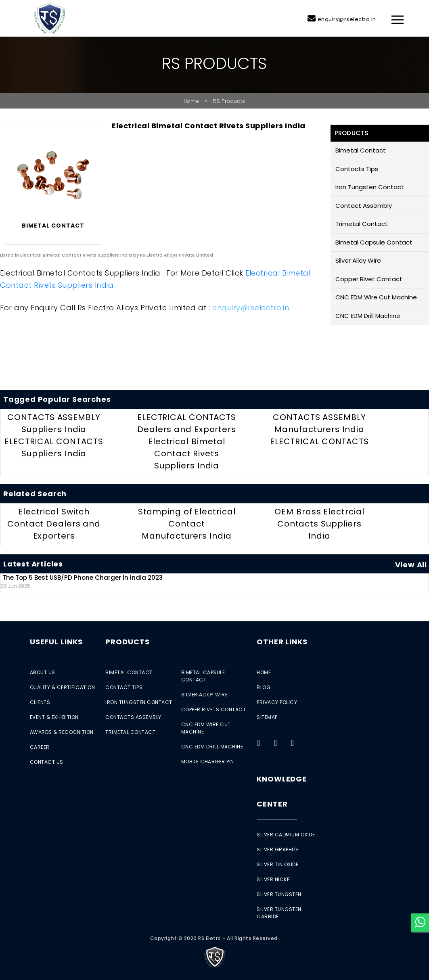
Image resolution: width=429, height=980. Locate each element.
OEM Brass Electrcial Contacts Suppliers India (319, 524)
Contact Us (47, 762)
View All (411, 565)
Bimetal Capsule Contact (374, 242)
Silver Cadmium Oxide (286, 835)
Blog (264, 687)
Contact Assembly (364, 206)
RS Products (229, 101)
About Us (43, 672)
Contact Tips (124, 687)
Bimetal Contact (361, 150)
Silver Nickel (274, 879)
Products (127, 642)
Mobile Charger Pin (208, 762)
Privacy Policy (277, 702)
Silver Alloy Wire (358, 260)
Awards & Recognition (62, 732)
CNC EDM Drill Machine (368, 316)
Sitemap (267, 717)
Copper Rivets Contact (214, 709)
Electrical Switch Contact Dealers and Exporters (54, 524)
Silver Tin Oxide (277, 864)
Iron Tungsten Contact (370, 187)
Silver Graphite (278, 849)
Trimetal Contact (362, 224)
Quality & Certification (63, 687)
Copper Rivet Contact (369, 279)
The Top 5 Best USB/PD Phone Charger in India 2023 (82, 581)
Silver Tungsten (279, 894)
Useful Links (56, 642)
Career (40, 747)
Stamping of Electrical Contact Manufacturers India (187, 524)
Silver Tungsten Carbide (279, 913)
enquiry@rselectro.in (347, 19)
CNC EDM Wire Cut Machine (376, 297)
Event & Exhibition (54, 717)
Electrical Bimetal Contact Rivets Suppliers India (187, 453)
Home (191, 101)
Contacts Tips (357, 169)
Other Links (282, 642)
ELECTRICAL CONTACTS (319, 441)
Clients (40, 702)
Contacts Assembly (133, 717)
